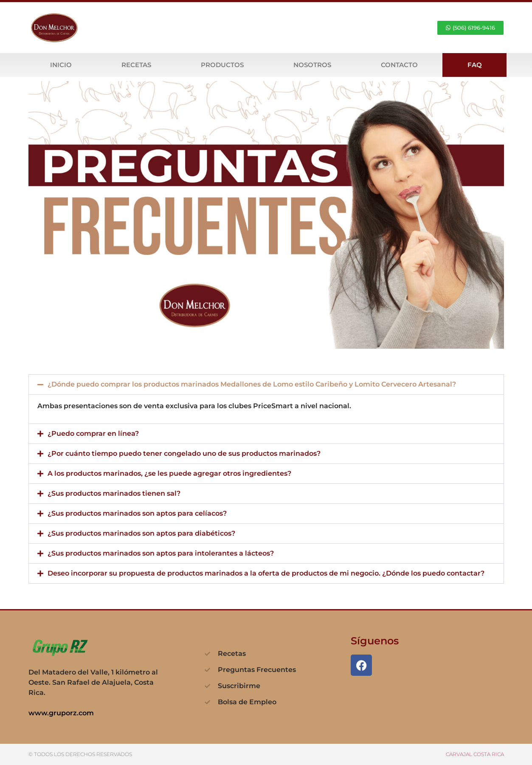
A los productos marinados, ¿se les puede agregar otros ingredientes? (169, 473)
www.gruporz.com (61, 713)
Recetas (136, 65)
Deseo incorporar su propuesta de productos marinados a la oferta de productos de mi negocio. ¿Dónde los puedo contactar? (266, 573)
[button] (266, 384)
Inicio (61, 65)
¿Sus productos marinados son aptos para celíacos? (137, 513)
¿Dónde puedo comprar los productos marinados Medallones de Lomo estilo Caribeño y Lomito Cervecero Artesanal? (252, 384)
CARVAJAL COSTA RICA (475, 754)
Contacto (399, 65)
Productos (222, 65)
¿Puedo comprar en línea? (93, 433)
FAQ (475, 65)
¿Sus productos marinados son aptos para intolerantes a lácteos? (161, 553)
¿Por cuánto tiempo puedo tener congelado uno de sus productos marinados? (184, 453)
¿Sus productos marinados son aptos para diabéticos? (141, 533)
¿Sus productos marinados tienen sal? (114, 493)
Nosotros (312, 65)
